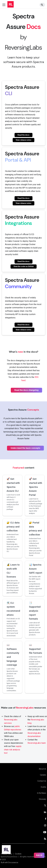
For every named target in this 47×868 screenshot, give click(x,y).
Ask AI (39, 855)
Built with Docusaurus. (10, 862)
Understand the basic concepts (25, 448)
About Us (42, 769)
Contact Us (42, 781)
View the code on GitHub (24, 266)
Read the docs (23, 135)
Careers (43, 775)
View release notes (23, 140)
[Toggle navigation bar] (4, 5)
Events (43, 787)
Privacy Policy (6, 854)
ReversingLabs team (37, 743)
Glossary (42, 799)
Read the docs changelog (26, 390)
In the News (42, 793)
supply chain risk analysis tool (13, 750)
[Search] (42, 5)
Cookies (18, 854)
